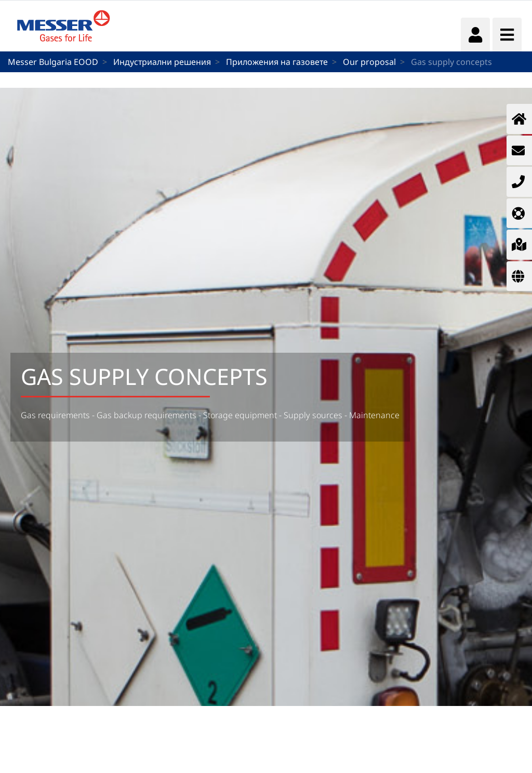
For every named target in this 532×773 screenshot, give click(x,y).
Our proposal (369, 62)
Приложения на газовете (277, 62)
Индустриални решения (162, 62)
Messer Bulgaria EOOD (53, 62)
